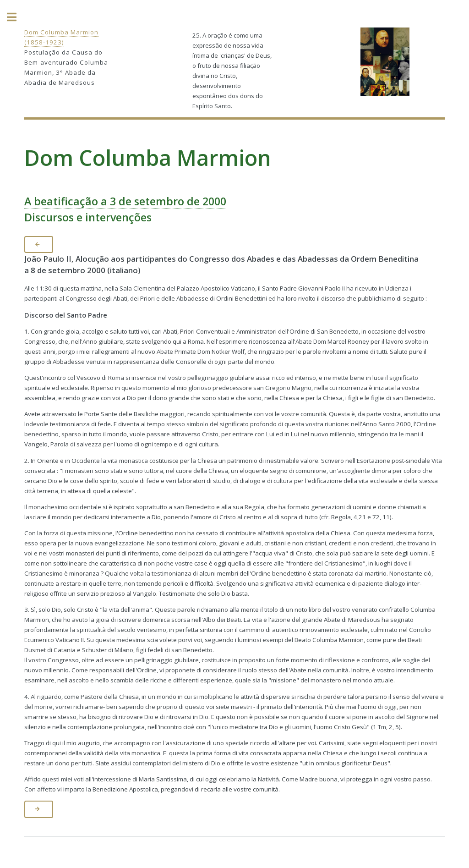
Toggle (16, 17)
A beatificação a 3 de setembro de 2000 (125, 201)
